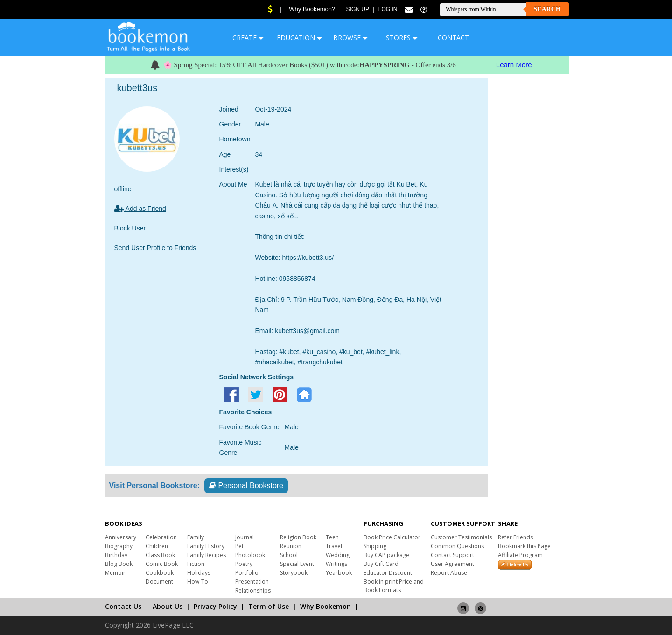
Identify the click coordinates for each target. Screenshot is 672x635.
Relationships (253, 590)
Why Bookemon (325, 606)
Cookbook (160, 573)
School (289, 555)
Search (547, 9)
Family (196, 537)
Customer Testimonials (461, 537)
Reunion (291, 546)
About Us (168, 606)
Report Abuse (449, 573)
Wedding (338, 555)
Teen (332, 537)
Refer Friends (515, 537)
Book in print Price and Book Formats (394, 586)
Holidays (199, 573)
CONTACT (453, 38)
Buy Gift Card (381, 564)
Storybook (294, 573)
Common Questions (457, 546)
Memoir (115, 573)
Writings (336, 564)
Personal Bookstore (246, 485)
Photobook (250, 555)
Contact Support (452, 555)
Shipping (375, 546)
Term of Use (269, 606)
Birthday (116, 555)
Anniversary (121, 537)
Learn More (514, 65)
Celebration (161, 537)
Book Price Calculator (392, 537)
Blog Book (119, 564)
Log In (388, 9)
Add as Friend (140, 209)
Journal (245, 537)
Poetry (244, 564)
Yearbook (339, 573)
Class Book (160, 555)
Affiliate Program (520, 555)
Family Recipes (206, 555)
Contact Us (123, 606)
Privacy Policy (215, 606)
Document (159, 582)
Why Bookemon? (312, 9)
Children (157, 546)
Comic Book (162, 564)
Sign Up (358, 9)
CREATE (248, 38)
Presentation (252, 582)
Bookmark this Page (524, 546)
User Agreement (452, 564)
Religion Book (298, 537)
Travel (334, 546)
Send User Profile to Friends (155, 248)
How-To (198, 582)
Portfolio (247, 573)
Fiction (196, 564)
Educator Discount (388, 573)
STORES (402, 38)
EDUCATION (299, 38)
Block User (130, 228)
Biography (119, 546)
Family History (206, 546)
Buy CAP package (386, 555)
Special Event (297, 564)
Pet (239, 546)
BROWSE (350, 38)
